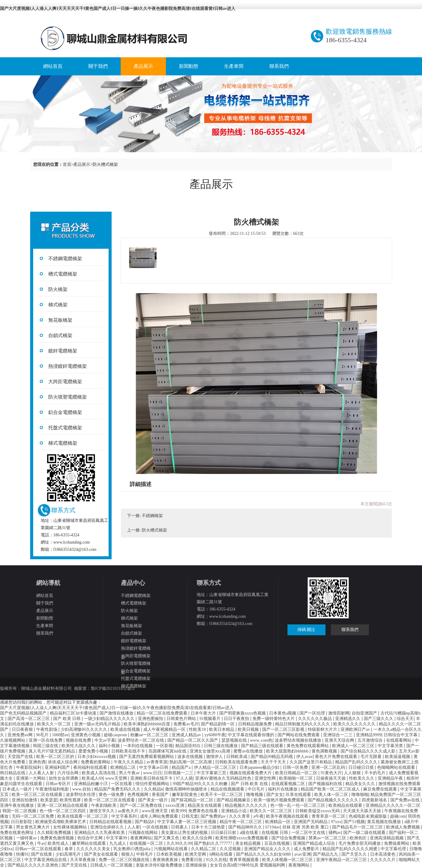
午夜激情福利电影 (53, 789)
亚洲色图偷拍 (151, 719)
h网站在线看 (222, 854)
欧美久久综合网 (198, 838)
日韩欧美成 (237, 757)
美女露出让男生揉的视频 (185, 833)
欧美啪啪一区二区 (297, 778)
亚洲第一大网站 (31, 778)
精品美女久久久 (361, 784)
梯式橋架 (58, 305)
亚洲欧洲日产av (356, 729)
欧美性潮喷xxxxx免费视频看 (242, 838)
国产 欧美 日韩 (67, 719)
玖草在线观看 (299, 795)
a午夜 (259, 816)
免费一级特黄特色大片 (274, 719)
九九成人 (118, 843)
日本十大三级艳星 (209, 827)
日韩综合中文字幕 (401, 735)
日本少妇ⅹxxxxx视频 (97, 757)
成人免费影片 (307, 849)
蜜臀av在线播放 (249, 751)
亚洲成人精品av (187, 735)
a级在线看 (249, 833)
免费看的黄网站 (96, 762)
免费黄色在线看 (204, 811)
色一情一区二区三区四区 (63, 811)
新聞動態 (189, 66)
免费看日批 (192, 860)
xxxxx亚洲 (175, 805)
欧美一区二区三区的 (56, 757)
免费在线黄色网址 (17, 833)
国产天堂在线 (75, 865)
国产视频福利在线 (326, 784)
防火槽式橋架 (154, 530)
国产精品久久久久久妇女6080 (264, 854)
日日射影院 (22, 822)
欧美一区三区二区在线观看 (38, 795)
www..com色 (261, 740)
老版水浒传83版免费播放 (160, 865)
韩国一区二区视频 (20, 811)
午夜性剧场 (47, 729)
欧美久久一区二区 (55, 724)
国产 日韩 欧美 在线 (250, 784)
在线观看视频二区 (289, 784)
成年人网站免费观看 (160, 816)
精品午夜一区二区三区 (241, 822)
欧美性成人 (59, 843)
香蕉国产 (161, 795)
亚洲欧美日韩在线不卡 (152, 778)
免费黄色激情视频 (58, 838)
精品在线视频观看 (228, 789)
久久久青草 (240, 816)
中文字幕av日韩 (154, 767)
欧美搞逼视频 (398, 757)
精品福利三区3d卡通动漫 (74, 713)
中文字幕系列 (125, 816)
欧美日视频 (249, 729)
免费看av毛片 (186, 724)
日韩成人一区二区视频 (112, 865)
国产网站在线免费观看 (299, 735)
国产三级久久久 (379, 719)
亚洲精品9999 (369, 735)
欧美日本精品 (222, 729)
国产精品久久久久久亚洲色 (33, 865)
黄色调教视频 (325, 751)
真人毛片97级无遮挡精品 (52, 751)
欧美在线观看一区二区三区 (83, 816)
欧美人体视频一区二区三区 (288, 860)
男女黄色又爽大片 (33, 827)
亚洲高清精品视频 (387, 838)
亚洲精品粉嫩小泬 (91, 784)
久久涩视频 (231, 849)
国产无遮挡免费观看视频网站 (147, 757)
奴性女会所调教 (64, 778)
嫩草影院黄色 (185, 795)
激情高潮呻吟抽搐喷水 (187, 789)
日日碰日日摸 (362, 767)
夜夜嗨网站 (300, 865)
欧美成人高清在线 (99, 773)
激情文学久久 (103, 811)
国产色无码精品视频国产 (24, 713)
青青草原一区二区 (329, 816)
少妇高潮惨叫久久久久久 (84, 729)
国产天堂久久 (355, 854)
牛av (41, 843)
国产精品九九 (326, 854)
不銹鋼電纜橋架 (65, 259)
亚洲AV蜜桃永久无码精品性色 (224, 778)
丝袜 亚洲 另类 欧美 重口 (306, 827)
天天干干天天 (274, 762)
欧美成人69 (92, 778)
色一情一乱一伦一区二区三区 (298, 805)
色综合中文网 (90, 838)
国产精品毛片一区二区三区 (358, 827)
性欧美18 (198, 729)
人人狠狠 (353, 773)
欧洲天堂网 (196, 854)
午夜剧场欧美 (104, 805)
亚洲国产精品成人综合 (315, 843)
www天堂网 (117, 778)
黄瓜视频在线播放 (385, 822)
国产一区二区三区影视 (284, 729)
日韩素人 (180, 827)
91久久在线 (216, 860)
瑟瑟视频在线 (235, 740)
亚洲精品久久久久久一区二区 (393, 805)
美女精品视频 (249, 843)
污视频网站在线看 (171, 849)
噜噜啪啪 (360, 795)
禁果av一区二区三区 (328, 838)
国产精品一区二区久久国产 (193, 740)
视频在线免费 (79, 740)
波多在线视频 (191, 757)
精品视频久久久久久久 (246, 805)
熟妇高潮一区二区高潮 (191, 762)
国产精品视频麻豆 (234, 800)
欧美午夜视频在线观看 (288, 816)
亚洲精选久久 (348, 719)
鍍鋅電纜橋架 (63, 351)
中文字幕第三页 (212, 773)
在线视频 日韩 (275, 833)
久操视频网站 (13, 740)
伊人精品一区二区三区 (216, 767)
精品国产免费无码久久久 (118, 789)
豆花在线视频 (278, 843)
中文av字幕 (105, 740)
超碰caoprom (116, 735)
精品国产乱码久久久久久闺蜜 (351, 849)
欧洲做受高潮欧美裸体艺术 (61, 822)
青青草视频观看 (245, 860)
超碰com (398, 816)
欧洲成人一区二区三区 (354, 746)
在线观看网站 (399, 740)
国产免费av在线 (406, 800)
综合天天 (405, 719)
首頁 (67, 164)
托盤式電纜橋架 (65, 428)
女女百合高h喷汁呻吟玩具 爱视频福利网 (248, 865)
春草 (69, 849)
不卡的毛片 (376, 773)
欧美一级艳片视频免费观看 (280, 800)
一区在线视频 (156, 827)
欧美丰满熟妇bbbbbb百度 (148, 724)
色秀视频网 (138, 795)
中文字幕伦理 (394, 849)
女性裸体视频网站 (71, 827)
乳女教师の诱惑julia (132, 849)
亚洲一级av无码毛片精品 (98, 724)
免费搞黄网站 (397, 843)
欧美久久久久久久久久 (355, 724)
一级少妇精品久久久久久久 (110, 719)
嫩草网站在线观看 (90, 843)
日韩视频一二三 (179, 773)
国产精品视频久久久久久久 (334, 800)
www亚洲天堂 (155, 811)
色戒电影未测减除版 (368, 816)
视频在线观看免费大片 (251, 773)
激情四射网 (339, 713)
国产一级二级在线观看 (365, 833)
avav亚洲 (302, 854)
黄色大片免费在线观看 (337, 757)
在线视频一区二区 (147, 843)
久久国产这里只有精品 (311, 762)
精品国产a (182, 767)
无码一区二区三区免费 (33, 816)
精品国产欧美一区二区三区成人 (331, 789)
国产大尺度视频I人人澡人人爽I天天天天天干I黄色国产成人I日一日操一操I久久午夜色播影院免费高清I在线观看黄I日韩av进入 (118, 9)
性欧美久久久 (362, 778)
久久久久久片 (383, 860)
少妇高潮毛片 (69, 854)
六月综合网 (68, 773)
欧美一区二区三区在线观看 (110, 800)
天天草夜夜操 (83, 860)
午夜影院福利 (29, 767)
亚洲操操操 (197, 865)
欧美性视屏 (71, 800)
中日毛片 (257, 789)
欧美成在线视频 (126, 729)
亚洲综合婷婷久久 (108, 827)
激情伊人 (215, 757)
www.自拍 (82, 789)
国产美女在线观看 (102, 854)
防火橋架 (58, 289)
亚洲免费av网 (21, 735)
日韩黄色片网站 (182, 719)
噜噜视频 (255, 795)
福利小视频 (110, 746)
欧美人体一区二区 (332, 795)
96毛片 (43, 735)
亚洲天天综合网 (340, 740)
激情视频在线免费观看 (399, 784)
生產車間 (234, 66)
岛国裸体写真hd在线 (168, 751)
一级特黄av (27, 838)
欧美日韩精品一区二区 (297, 773)
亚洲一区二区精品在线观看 (63, 805)
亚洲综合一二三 (338, 735)
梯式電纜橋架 (63, 443)
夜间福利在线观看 (91, 767)
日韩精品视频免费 (255, 724)
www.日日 (152, 773)
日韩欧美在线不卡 (129, 751)
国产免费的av (214, 816)
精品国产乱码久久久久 (357, 762)
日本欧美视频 (170, 854)
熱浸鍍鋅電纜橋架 (68, 366)
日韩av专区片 (59, 784)
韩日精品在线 (13, 773)
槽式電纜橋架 (63, 274)
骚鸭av (335, 833)
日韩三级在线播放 (221, 746)
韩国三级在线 (46, 746)
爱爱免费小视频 (94, 751)
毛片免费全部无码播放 (360, 843)
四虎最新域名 (375, 800)
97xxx (336, 822)
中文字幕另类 (391, 746)
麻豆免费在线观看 (381, 789)
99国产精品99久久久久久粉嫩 (201, 784)
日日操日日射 (224, 833)
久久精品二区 (204, 849)
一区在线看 (122, 784)
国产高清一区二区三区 (29, 719)
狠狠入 (128, 854)
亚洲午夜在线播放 (17, 805)
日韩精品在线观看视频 (111, 822)
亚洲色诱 (37, 762)
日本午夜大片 (204, 713)
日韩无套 (190, 816)
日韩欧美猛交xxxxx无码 (318, 811)
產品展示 (143, 66)
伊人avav (304, 757)
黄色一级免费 (112, 795)
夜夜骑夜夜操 (166, 860)
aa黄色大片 (129, 811)
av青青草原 (157, 762)
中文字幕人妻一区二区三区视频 (187, 822)
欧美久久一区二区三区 (271, 811)
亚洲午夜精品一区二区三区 (342, 860)
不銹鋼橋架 (152, 516)
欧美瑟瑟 (49, 800)
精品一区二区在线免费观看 (163, 713)
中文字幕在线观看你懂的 (252, 735)
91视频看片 (211, 719)
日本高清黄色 (383, 854)
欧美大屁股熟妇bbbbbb (288, 751)
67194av (273, 827)
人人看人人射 (42, 773)
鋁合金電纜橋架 (65, 412)
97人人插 (184, 778)
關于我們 (98, 66)
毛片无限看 (372, 757)
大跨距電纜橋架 (65, 382)
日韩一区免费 (296, 767)
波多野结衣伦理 (81, 795)
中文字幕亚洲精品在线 (46, 860)
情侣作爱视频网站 (153, 784)
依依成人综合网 (63, 762)
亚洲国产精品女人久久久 (268, 849)
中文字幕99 (117, 838)
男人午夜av (130, 773)
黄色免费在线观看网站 (308, 746)
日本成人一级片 (18, 789)
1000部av (60, 735)
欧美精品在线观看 (346, 805)
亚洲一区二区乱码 (329, 767)
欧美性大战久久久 (79, 746)
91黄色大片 (331, 773)
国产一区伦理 (313, 713)
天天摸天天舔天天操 (363, 811)
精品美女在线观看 (205, 805)
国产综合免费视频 (289, 838)
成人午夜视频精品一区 (165, 729)
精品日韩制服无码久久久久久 (303, 724)
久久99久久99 (179, 843)
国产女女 (275, 795)
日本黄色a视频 (283, 713)
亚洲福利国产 (58, 767)
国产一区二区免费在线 (141, 805)
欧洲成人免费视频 (404, 827)
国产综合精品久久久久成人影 (369, 751)
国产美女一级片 (154, 800)
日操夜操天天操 (332, 778)
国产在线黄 (42, 854)
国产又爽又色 (167, 838)
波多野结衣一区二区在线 (141, 740)
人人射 (134, 827)
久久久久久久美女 (94, 849)
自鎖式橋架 (60, 335)
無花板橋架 (60, 320)
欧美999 (178, 811)
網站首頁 (53, 66)
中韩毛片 (145, 854)
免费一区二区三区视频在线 (125, 860)
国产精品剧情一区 (218, 724)
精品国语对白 (189, 746)
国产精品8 (145, 822)
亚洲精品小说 (234, 811)
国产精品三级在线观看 (263, 746)
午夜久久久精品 (129, 762)
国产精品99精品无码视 (272, 757)
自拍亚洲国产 (365, 713)
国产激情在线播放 (117, 713)
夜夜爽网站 (141, 838)
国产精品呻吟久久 (246, 827)
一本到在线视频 (138, 746)
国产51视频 (354, 822)
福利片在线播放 (283, 789)
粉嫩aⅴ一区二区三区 (150, 735)
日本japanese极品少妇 (260, 767)
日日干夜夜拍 (237, 719)
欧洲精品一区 (278, 822)
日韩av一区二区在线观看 (39, 849)
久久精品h (153, 789)
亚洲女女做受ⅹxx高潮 (211, 751)
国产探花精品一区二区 (193, 800)
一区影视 (164, 746)
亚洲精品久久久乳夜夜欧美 (100, 833)
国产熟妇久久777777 (214, 843)
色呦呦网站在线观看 (397, 767)
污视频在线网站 (144, 833)
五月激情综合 (371, 740)
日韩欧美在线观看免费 (237, 762)
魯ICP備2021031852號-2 (113, 688)
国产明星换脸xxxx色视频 (243, 713)
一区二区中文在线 (309, 833)
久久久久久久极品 (316, 719)
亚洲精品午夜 (391, 778)
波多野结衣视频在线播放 (299, 740)
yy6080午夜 (215, 735)
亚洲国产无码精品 (311, 822)
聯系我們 (279, 66)
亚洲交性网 (266, 778)
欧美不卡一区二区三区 (222, 795)
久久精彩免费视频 (55, 833)
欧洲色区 (359, 838)
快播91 (22, 854)
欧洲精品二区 (124, 767)
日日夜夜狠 (23, 729)
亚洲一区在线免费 (46, 740)
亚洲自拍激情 (25, 800)
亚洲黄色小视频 (86, 735)
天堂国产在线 (21, 757)
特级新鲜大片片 (323, 729)
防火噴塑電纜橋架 (68, 397)
